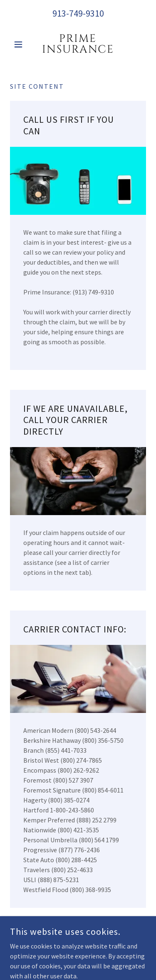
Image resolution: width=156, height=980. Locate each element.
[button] (20, 44)
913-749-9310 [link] (78, 13)
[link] (78, 44)
